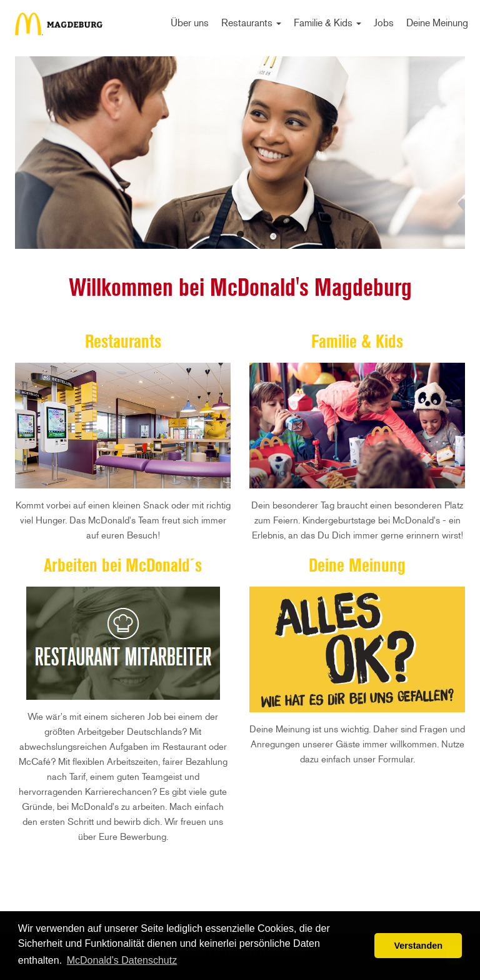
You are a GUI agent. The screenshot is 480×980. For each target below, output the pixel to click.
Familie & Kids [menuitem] (327, 23)
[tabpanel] (240, 153)
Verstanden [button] (418, 946)
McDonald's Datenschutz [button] (122, 960)
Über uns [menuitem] (190, 23)
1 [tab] (240, 234)
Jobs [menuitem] (384, 23)
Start (59, 28)
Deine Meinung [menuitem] (437, 23)
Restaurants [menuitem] (251, 23)
